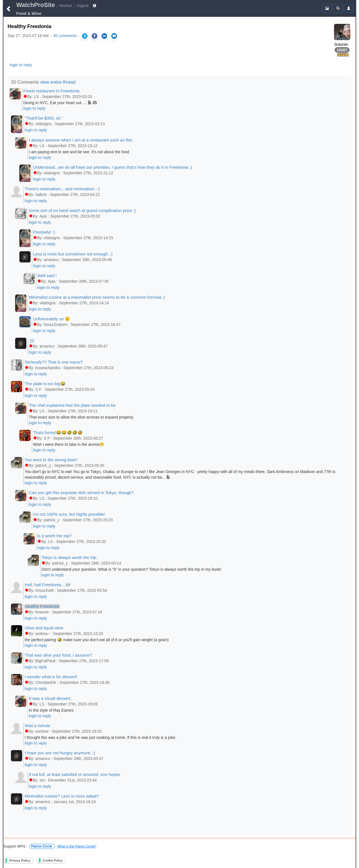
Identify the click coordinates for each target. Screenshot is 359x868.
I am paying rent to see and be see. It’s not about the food (79, 152)
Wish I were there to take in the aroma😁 (69, 444)
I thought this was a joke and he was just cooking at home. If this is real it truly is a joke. (101, 737)
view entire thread (58, 82)
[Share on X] (85, 36)
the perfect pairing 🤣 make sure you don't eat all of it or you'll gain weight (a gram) (97, 640)
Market (66, 5)
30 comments (65, 36)
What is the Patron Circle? (77, 846)
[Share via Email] (114, 36)
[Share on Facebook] (95, 36)
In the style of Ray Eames (51, 710)
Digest (82, 5)
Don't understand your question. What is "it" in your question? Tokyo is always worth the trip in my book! (131, 569)
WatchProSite (36, 5)
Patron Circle (42, 846)
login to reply (21, 65)
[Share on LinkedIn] (104, 36)
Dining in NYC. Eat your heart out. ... (60, 103)
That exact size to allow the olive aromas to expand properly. (81, 417)
